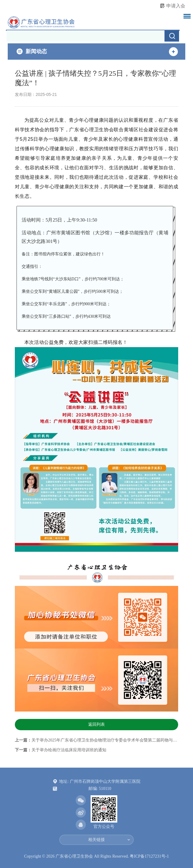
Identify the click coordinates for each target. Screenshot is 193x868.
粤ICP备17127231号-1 (149, 856)
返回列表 (96, 724)
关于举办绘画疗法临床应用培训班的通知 (69, 750)
